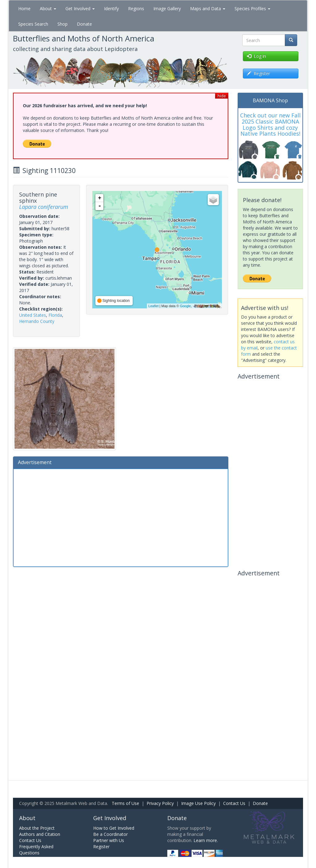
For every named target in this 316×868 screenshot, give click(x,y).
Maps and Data (208, 8)
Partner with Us (109, 840)
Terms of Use (125, 803)
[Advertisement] (121, 517)
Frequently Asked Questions (36, 850)
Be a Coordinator (110, 834)
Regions (136, 8)
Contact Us (234, 803)
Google (185, 306)
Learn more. (206, 840)
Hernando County (37, 321)
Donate (84, 24)
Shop (62, 24)
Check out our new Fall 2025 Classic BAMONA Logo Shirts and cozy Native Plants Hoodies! (270, 124)
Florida (55, 315)
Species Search (33, 24)
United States (33, 315)
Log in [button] (256, 56)
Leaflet (154, 306)
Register (101, 847)
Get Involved (80, 8)
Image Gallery (167, 8)
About (48, 8)
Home (24, 8)
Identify (111, 8)
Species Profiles (252, 8)
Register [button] (258, 73)
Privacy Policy (160, 803)
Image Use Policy (198, 803)
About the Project (37, 828)
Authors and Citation (40, 834)
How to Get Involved (114, 828)
